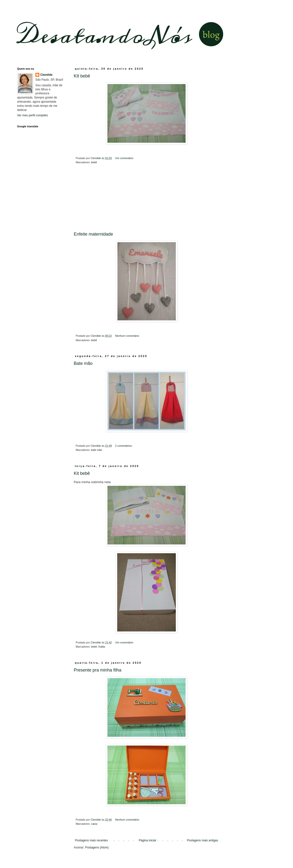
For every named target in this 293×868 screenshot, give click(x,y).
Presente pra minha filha (98, 670)
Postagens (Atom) (97, 847)
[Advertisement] (147, 201)
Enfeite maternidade (93, 234)
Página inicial (147, 840)
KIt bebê (82, 76)
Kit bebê (82, 473)
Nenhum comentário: (128, 336)
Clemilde (46, 75)
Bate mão (83, 363)
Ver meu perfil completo (32, 115)
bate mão (97, 450)
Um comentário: (125, 158)
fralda (102, 647)
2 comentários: (124, 446)
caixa (94, 824)
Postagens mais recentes (91, 840)
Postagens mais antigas (203, 840)
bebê (94, 162)
